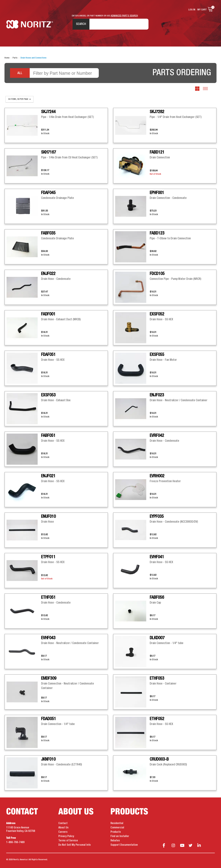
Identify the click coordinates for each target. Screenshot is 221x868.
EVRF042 (157, 436)
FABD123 (157, 233)
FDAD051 (49, 719)
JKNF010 (48, 759)
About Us (63, 828)
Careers (63, 832)
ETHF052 (157, 719)
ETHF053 (157, 678)
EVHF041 (157, 557)
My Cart (202, 10)
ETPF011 (48, 557)
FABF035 (48, 233)
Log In (192, 10)
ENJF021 (48, 476)
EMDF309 (49, 678)
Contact (63, 823)
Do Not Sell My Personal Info (75, 845)
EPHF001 (157, 193)
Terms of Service (68, 841)
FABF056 (157, 598)
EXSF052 (157, 314)
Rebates (115, 841)
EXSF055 (157, 355)
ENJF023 (157, 395)
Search (81, 24)
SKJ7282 (157, 112)
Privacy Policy (66, 836)
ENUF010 (48, 517)
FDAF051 (48, 355)
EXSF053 (48, 395)
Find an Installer (120, 836)
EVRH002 (157, 476)
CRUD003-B (159, 759)
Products (116, 832)
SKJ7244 (48, 112)
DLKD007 (157, 638)
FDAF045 (48, 193)
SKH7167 (49, 152)
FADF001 (48, 314)
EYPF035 (157, 517)
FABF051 (48, 436)
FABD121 (157, 152)
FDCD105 (157, 274)
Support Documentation (124, 845)
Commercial (117, 828)
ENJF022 (48, 274)
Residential (117, 823)
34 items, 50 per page (19, 99)
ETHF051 (48, 598)
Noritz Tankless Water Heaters (30, 24)
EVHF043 (48, 638)
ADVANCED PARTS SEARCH (124, 16)
